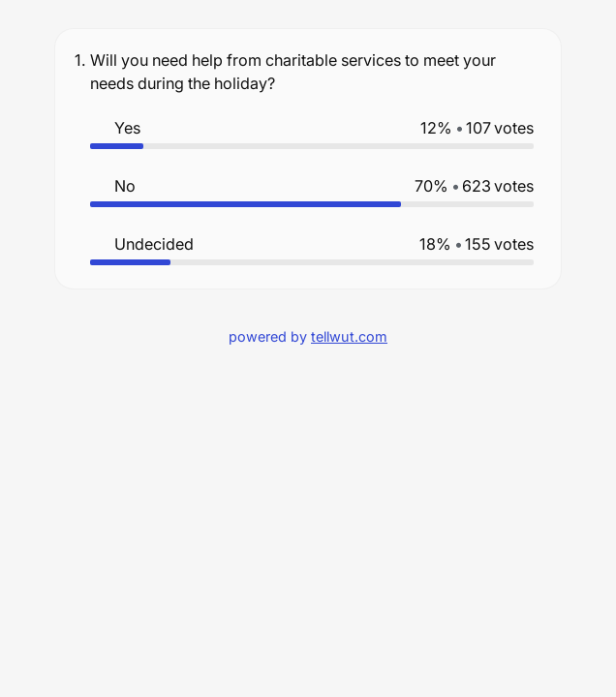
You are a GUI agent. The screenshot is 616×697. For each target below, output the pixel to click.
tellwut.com (349, 336)
